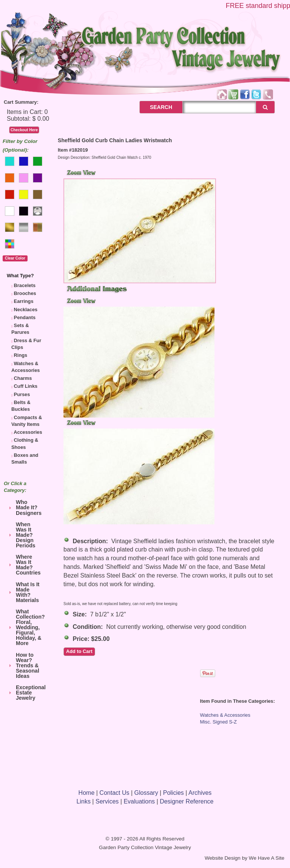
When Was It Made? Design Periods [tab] (21, 535)
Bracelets (25, 285)
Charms (23, 378)
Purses (22, 394)
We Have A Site (267, 858)
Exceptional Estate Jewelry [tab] (26, 693)
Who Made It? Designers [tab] (24, 507)
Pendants (25, 317)
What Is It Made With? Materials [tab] (23, 592)
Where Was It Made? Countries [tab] (24, 565)
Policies (174, 793)
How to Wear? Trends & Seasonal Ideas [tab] (23, 665)
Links (84, 801)
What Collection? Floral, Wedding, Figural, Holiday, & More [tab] (26, 627)
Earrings (24, 301)
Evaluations (139, 801)
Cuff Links (26, 386)
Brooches (25, 293)
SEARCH (153, 107)
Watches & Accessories (225, 715)
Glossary (146, 793)
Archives (200, 793)
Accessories (28, 432)
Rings (21, 355)
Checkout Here (24, 130)
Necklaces (26, 310)
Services (107, 801)
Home (87, 793)
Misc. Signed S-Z (218, 722)
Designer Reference (187, 801)
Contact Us (114, 793)
